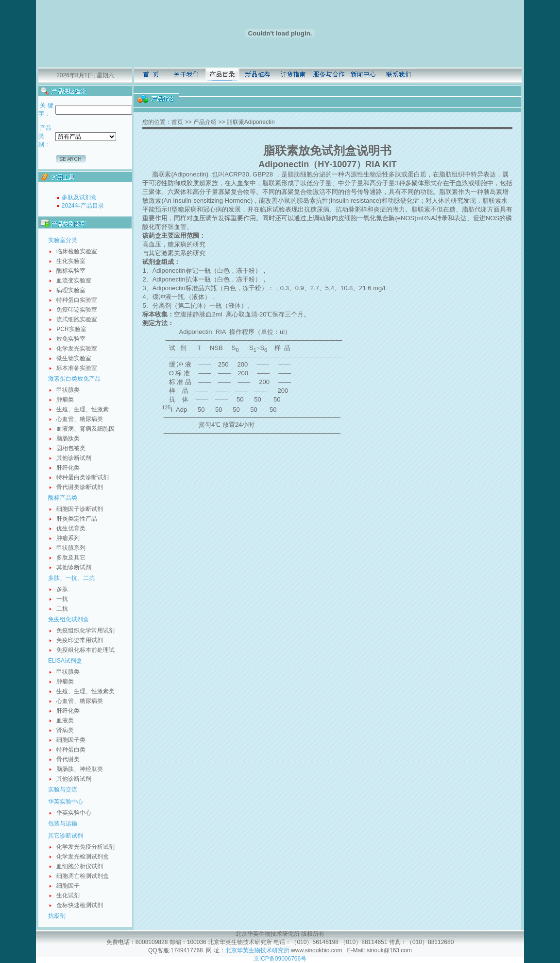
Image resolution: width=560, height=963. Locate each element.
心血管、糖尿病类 (80, 419)
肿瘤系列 (68, 538)
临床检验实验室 (77, 251)
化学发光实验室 (77, 349)
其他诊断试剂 (74, 458)
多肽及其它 (71, 558)
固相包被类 (71, 448)
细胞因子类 (71, 740)
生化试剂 (68, 895)
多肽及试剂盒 (79, 197)
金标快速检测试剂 (80, 905)
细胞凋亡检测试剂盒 (83, 876)
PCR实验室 (71, 329)
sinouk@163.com (389, 950)
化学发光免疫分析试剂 (85, 847)
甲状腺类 (68, 390)
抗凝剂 (57, 916)
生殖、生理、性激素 (83, 409)
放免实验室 (71, 339)
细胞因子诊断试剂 (80, 509)
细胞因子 (68, 886)
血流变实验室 (74, 280)
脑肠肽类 (68, 438)
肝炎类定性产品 (77, 519)
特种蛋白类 (71, 750)
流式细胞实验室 (77, 319)
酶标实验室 (71, 271)
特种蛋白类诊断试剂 (83, 477)
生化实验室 (71, 261)
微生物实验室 (74, 358)
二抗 (62, 609)
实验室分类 (63, 240)
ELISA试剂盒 (65, 661)
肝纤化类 (68, 468)
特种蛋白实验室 (77, 300)
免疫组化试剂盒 (68, 619)
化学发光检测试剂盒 (83, 857)
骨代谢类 (68, 759)
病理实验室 (71, 290)
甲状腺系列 (71, 548)
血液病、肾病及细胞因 (85, 429)
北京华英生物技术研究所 (257, 950)
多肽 (62, 589)
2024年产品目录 (83, 206)
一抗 (62, 599)
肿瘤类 (65, 400)
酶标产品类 (63, 498)
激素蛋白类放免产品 (74, 379)
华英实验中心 (66, 802)
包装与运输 (63, 823)
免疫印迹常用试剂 (80, 640)
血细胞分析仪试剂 (80, 866)
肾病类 (65, 730)
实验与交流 (63, 789)
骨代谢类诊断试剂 (80, 487)
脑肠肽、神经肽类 (80, 769)
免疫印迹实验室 (77, 310)
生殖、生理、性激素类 (85, 691)
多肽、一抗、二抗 (71, 578)
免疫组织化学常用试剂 (85, 630)
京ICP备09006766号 (280, 959)
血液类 (65, 720)
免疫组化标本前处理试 (85, 650)
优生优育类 (71, 528)
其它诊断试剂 (66, 836)
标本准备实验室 (77, 368)
